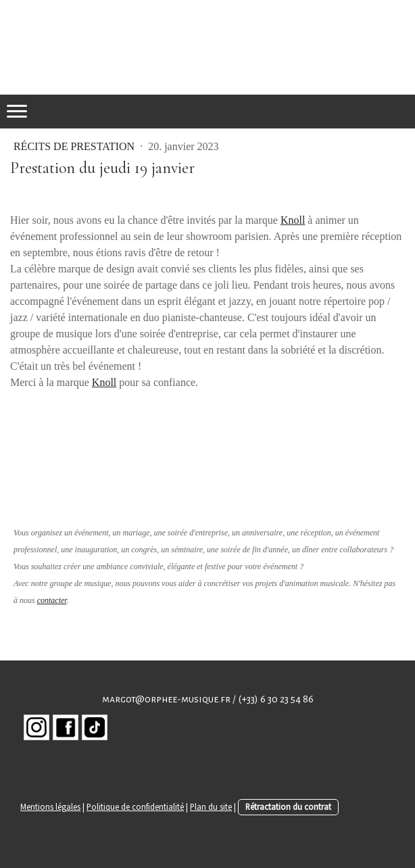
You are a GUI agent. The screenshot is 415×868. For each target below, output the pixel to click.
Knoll (293, 220)
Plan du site (211, 806)
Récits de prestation (75, 146)
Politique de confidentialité (135, 806)
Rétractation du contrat (288, 806)
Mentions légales (50, 806)
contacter (52, 600)
